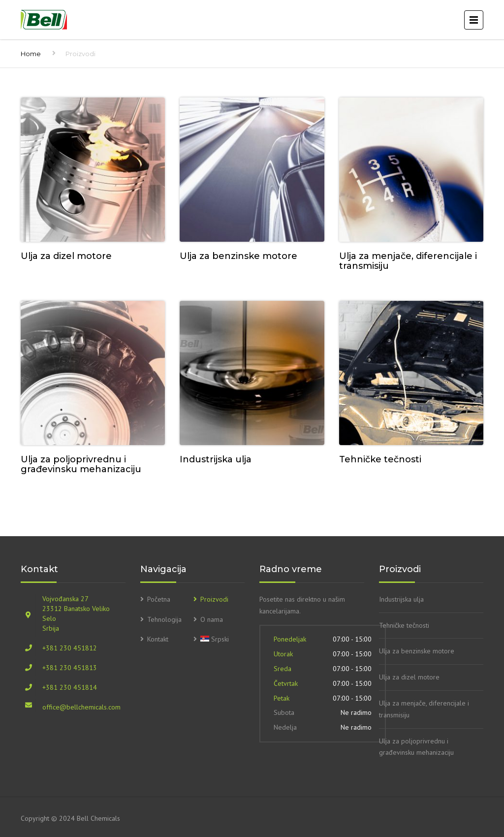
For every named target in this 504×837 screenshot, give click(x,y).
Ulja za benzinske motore (417, 651)
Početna (159, 599)
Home (31, 54)
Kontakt (158, 639)
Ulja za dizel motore (409, 677)
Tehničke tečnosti (404, 625)
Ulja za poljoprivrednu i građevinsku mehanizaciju (416, 747)
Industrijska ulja (401, 599)
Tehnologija (164, 619)
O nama (212, 619)
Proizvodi (214, 599)
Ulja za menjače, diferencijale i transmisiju (424, 709)
